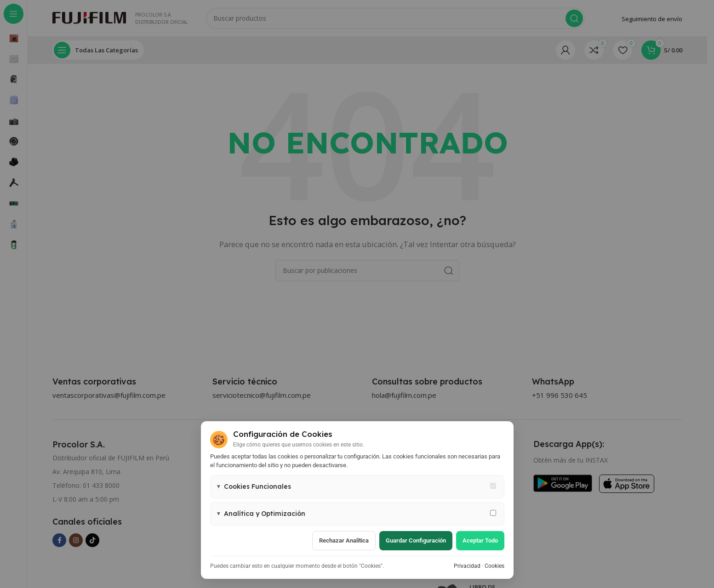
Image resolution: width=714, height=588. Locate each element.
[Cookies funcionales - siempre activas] (493, 486)
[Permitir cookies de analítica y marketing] (493, 513)
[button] (357, 487)
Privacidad (467, 566)
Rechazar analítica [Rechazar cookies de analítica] (344, 540)
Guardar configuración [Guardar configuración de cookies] (416, 540)
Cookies (494, 566)
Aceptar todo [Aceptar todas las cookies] (480, 540)
